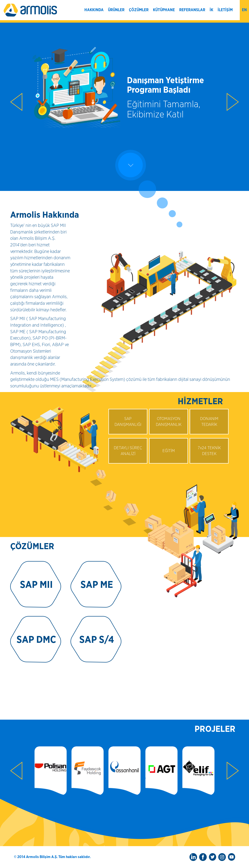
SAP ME (97, 585)
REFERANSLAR (192, 10)
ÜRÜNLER (116, 10)
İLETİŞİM (225, 10)
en (244, 10)
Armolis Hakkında (45, 215)
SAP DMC (36, 640)
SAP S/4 (97, 640)
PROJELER (215, 729)
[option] (124, 92)
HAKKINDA (94, 10)
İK (211, 10)
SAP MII (36, 585)
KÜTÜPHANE (164, 10)
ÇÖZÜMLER (139, 10)
